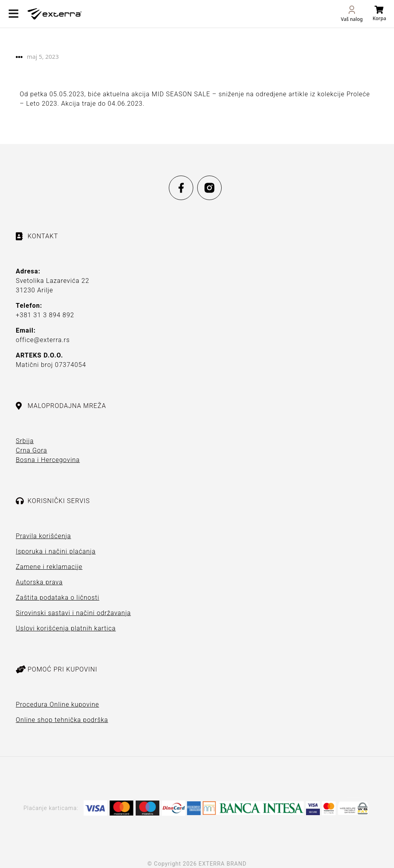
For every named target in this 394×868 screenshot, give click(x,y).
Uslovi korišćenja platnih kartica (66, 628)
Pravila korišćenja (43, 536)
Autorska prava (39, 582)
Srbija (25, 441)
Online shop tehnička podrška (62, 720)
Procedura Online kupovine (57, 704)
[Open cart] (379, 14)
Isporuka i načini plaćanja (56, 551)
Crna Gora (32, 450)
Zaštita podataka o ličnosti (58, 598)
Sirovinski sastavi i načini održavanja (73, 613)
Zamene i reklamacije (49, 567)
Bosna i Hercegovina (48, 460)
